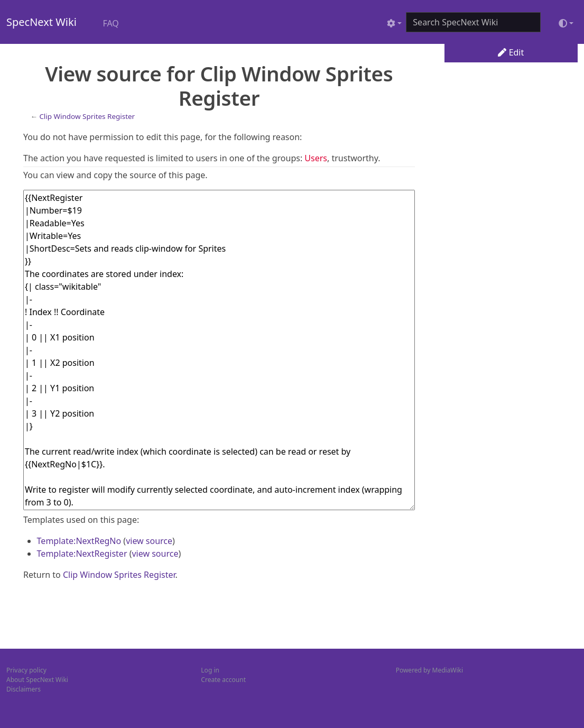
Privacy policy (26, 670)
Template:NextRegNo (79, 541)
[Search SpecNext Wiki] (473, 22)
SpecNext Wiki (41, 22)
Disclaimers (24, 689)
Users (316, 158)
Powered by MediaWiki (429, 670)
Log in (210, 670)
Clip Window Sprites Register (87, 116)
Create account (223, 680)
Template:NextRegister (82, 554)
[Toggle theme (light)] (566, 23)
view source (149, 541)
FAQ (110, 23)
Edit (511, 52)
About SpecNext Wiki (37, 680)
